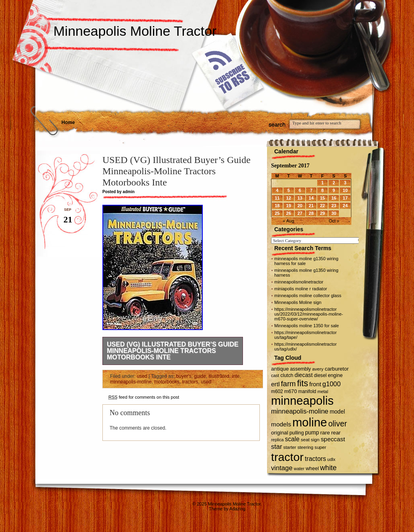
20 (300, 206)
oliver (338, 424)
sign (315, 439)
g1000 (332, 384)
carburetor (337, 369)
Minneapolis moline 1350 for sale (307, 326)
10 (345, 190)
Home (68, 122)
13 (300, 198)
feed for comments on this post (144, 397)
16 (334, 198)
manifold (307, 391)
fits (303, 383)
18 (277, 206)
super (320, 447)
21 (311, 206)
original (280, 433)
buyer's (184, 376)
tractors (190, 382)
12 (289, 198)
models (281, 424)
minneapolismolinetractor (299, 282)
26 (289, 213)
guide (200, 376)
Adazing (237, 509)
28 (311, 213)
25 (277, 213)
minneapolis (302, 401)
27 (300, 213)
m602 (277, 391)
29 (322, 213)
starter (290, 447)
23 (334, 206)
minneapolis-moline (131, 382)
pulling (297, 433)
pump (312, 432)
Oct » (334, 221)
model (337, 412)
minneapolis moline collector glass (308, 296)
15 (322, 198)
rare (325, 433)
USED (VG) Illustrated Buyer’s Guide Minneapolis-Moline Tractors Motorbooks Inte (173, 351)
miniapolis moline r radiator (301, 289)
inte (236, 376)
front (315, 384)
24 (345, 206)
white (328, 468)
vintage (282, 468)
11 (277, 198)
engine (335, 375)
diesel (320, 375)
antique (280, 369)
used (142, 376)
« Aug (288, 221)
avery (318, 369)
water (299, 469)
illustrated (219, 376)
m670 (291, 391)
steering (306, 447)
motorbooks (167, 382)
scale (292, 439)
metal (323, 391)
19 (289, 206)
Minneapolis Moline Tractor (135, 31)
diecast (304, 375)
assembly (300, 369)
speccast (333, 439)
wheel (312, 469)
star (276, 446)
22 (322, 206)
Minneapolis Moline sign (298, 302)
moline (310, 422)
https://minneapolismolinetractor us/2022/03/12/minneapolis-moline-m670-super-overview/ (309, 314)
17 (345, 198)
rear (336, 433)
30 (334, 213)
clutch (287, 375)
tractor (287, 457)
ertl (275, 384)
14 (311, 198)
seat (305, 439)
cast (275, 375)
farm (288, 384)
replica (277, 440)
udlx (331, 459)
